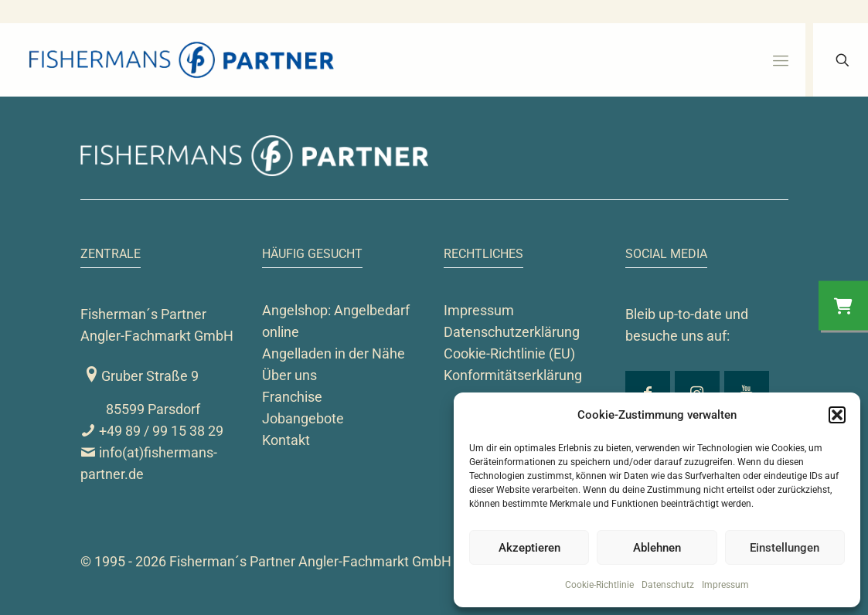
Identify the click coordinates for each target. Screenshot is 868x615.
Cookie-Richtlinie (599, 585)
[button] (837, 415)
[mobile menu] (781, 60)
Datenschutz (668, 585)
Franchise (292, 397)
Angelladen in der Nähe (334, 353)
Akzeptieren (529, 548)
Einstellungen (785, 548)
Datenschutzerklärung (512, 332)
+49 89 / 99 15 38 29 (152, 431)
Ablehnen (657, 548)
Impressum (725, 585)
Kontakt (286, 440)
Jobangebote (303, 418)
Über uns (289, 375)
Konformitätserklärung (513, 375)
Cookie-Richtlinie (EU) (509, 353)
